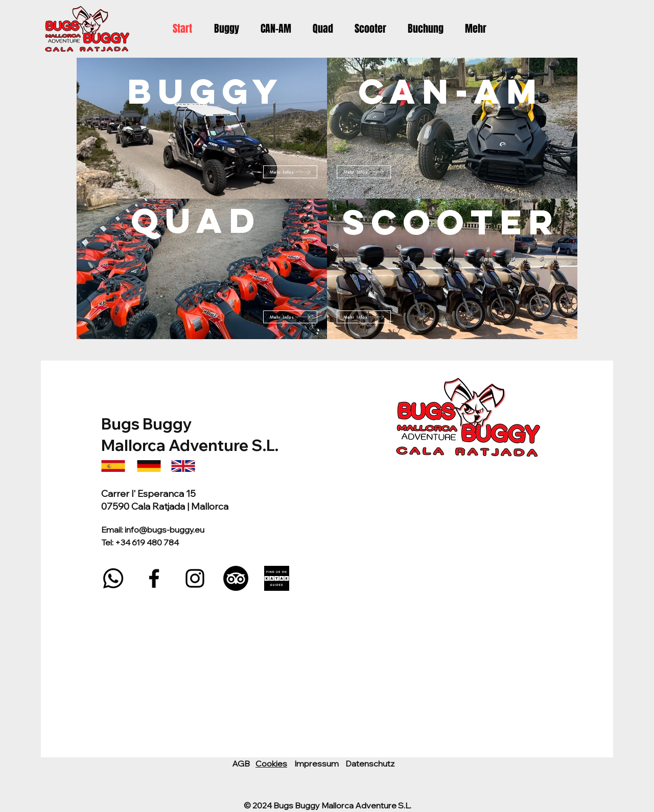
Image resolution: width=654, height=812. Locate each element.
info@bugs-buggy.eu (165, 530)
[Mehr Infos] (290, 317)
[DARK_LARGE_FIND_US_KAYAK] (277, 578)
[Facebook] (154, 578)
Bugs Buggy (148, 424)
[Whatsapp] (113, 578)
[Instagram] (195, 578)
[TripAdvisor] (236, 578)
